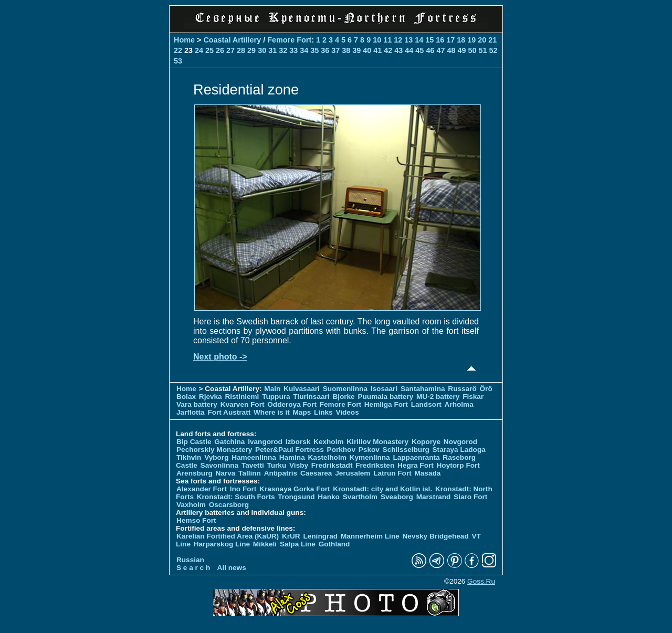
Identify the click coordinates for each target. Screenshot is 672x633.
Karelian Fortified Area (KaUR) (228, 536)
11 (387, 40)
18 (461, 40)
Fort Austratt (229, 412)
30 (262, 50)
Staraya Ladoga (459, 450)
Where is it (272, 412)
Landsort (426, 404)
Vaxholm (191, 505)
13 (408, 40)
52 (493, 50)
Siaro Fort (470, 497)
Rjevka (211, 397)
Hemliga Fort (386, 404)
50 (472, 50)
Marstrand (434, 497)
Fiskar (473, 397)
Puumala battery (385, 397)
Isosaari (384, 389)
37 (335, 50)
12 (398, 40)
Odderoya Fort (292, 404)
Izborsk (298, 442)
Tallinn (250, 473)
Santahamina (423, 389)
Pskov (369, 450)
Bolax (186, 397)
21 (492, 40)
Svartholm (360, 497)
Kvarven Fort (243, 404)
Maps (302, 412)
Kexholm (328, 442)
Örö (486, 389)
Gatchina (229, 442)
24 (199, 50)
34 (304, 50)
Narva (226, 473)
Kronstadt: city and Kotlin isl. (382, 489)
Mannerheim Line (370, 536)
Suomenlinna (345, 389)
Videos (347, 412)
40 (367, 50)
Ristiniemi (242, 397)
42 (388, 50)
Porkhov (341, 450)
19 (471, 40)
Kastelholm (327, 457)
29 (251, 50)
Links (323, 412)
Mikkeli (265, 544)
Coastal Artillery (232, 40)
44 (409, 50)
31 (272, 50)
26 (220, 50)
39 (356, 50)
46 (430, 50)
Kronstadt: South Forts (236, 497)
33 (293, 50)
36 (325, 50)
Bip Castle (194, 442)
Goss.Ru (481, 581)
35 (314, 50)
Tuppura (276, 397)
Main (272, 389)
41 (377, 50)
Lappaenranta (416, 457)
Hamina (292, 457)
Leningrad (320, 536)
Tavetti (253, 465)
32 (283, 50)
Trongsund (296, 497)
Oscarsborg (229, 505)
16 (440, 40)
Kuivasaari (302, 389)
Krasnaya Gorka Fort (295, 489)
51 (482, 50)
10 (377, 40)
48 (451, 50)
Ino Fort (243, 489)
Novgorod (460, 442)
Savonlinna (220, 465)
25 (209, 50)
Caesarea (316, 473)
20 (482, 40)
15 (429, 40)
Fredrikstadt (332, 465)
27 (230, 50)
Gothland (334, 544)
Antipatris (281, 473)
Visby (299, 465)
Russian (190, 560)
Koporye (426, 442)
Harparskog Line (222, 544)
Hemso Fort (196, 520)
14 (419, 40)
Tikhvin (189, 457)
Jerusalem (353, 473)
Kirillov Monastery (377, 442)
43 (398, 50)
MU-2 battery (438, 397)
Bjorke (343, 397)
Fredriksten (375, 465)
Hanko (329, 497)
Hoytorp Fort (458, 465)
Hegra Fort (416, 465)
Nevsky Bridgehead (436, 536)
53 (178, 61)
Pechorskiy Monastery (214, 450)
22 (178, 50)
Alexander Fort (202, 489)
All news (232, 568)
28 (241, 50)
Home (184, 40)
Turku (276, 465)
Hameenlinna (254, 457)
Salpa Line (298, 544)
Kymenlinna (370, 457)
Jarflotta (191, 412)
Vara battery (197, 404)
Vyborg (216, 457)
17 (450, 40)
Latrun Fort (392, 473)
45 (419, 50)
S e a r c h (193, 568)
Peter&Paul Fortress (290, 450)
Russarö (462, 389)
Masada (427, 473)
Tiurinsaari (311, 397)
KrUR (291, 536)
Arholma (459, 404)
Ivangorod (265, 442)
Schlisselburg (406, 450)
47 (440, 50)
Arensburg (195, 473)
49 (461, 50)
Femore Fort (289, 40)
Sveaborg (397, 497)
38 (346, 50)
